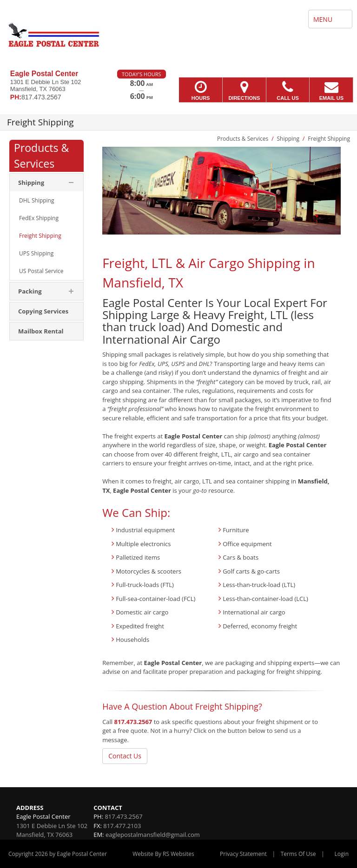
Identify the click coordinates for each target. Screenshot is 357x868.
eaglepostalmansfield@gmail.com (153, 835)
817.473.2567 (133, 722)
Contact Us (125, 756)
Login (342, 854)
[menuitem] (46, 201)
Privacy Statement (243, 854)
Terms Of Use (298, 854)
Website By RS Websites (163, 854)
